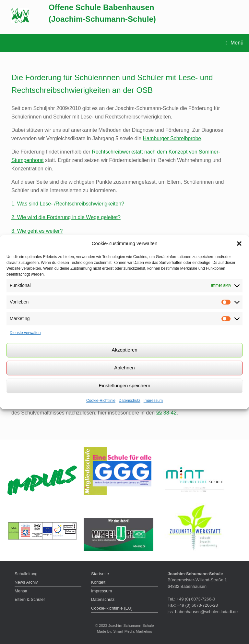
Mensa (21, 591)
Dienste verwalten (25, 333)
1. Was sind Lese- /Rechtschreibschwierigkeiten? (68, 204)
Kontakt (98, 582)
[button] (239, 244)
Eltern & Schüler (30, 599)
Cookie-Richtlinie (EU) (112, 608)
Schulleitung (26, 574)
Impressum (153, 401)
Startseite (100, 574)
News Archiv (26, 582)
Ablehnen (124, 368)
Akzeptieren (124, 350)
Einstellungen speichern (124, 385)
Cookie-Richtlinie (101, 401)
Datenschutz (130, 401)
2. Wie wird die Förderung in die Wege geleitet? (66, 217)
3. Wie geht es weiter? (37, 231)
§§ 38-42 (166, 413)
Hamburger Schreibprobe (172, 138)
